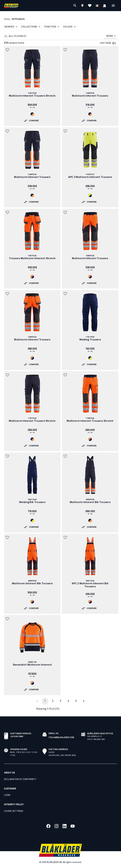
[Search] (75, 6)
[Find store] (82, 6)
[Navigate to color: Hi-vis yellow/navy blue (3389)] (90, 195)
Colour (70, 27)
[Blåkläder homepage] (11, 6)
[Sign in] (105, 6)
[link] (32, 86)
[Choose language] (97, 6)
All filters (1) (15, 36)
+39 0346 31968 (17, 736)
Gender (11, 27)
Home (7, 19)
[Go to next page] (84, 701)
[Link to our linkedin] (65, 826)
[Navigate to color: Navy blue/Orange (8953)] (32, 114)
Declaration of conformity (20, 779)
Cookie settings (14, 811)
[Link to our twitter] (56, 826)
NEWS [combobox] (110, 36)
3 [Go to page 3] (61, 701)
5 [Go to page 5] (76, 701)
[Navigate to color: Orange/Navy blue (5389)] (32, 277)
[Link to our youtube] (73, 826)
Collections (31, 27)
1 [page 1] (45, 701)
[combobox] (111, 36)
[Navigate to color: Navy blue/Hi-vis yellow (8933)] (90, 358)
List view (108, 43)
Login (7, 795)
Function (52, 27)
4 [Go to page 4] (68, 701)
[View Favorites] (90, 6)
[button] (8, 50)
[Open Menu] (113, 6)
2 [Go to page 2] (53, 701)
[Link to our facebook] (48, 826)
